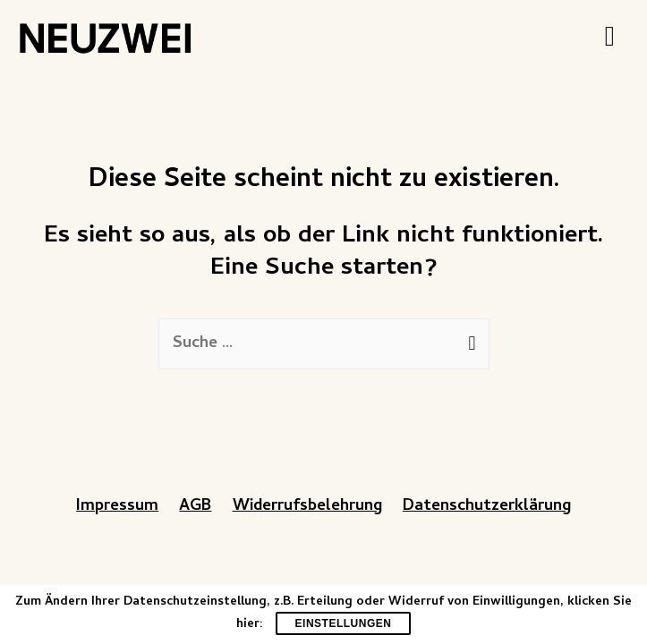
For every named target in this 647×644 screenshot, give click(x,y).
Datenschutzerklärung (487, 507)
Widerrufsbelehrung (307, 507)
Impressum (117, 507)
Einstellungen (344, 623)
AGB (195, 507)
